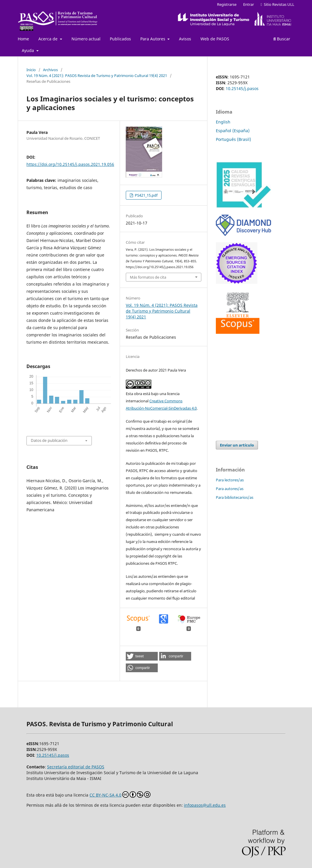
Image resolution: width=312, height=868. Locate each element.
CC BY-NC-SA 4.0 (120, 795)
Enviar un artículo (237, 445)
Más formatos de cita (148, 277)
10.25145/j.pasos (242, 88)
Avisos (185, 39)
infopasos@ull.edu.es (205, 805)
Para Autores (153, 39)
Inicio (31, 70)
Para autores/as (230, 489)
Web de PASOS (215, 39)
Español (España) (233, 131)
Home (23, 39)
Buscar (282, 39)
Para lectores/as (230, 480)
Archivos (50, 70)
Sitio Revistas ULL (277, 4)
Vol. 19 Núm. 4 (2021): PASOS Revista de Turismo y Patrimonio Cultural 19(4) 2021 (97, 76)
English (223, 122)
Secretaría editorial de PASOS (76, 767)
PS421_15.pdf (146, 195)
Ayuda (28, 50)
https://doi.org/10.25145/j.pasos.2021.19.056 (70, 164)
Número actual (86, 39)
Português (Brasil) (233, 139)
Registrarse (227, 4)
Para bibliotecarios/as (235, 497)
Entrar (249, 4)
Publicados (120, 39)
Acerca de (49, 39)
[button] (142, 656)
